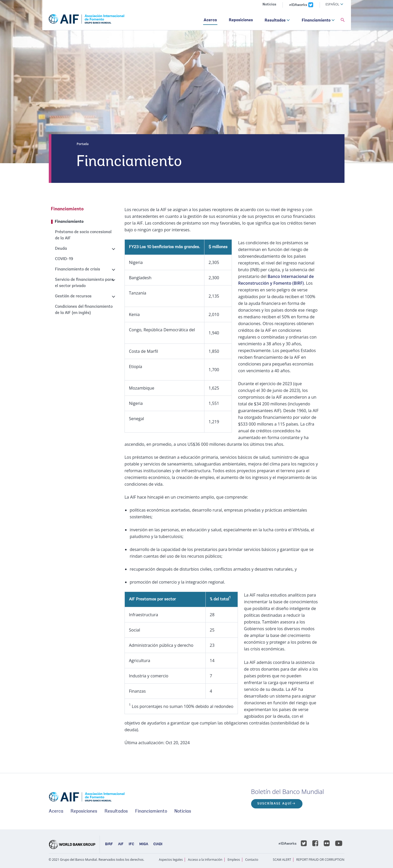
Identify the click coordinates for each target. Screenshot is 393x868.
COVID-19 (64, 259)
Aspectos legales (171, 860)
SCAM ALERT (282, 860)
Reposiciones (241, 20)
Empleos (234, 860)
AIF (121, 844)
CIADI (158, 844)
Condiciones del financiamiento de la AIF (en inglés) (84, 310)
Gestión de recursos (73, 296)
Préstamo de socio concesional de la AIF (83, 235)
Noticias (269, 5)
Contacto (252, 860)
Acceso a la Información (205, 860)
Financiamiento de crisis (78, 269)
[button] (343, 20)
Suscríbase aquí (274, 804)
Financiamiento (316, 20)
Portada (83, 144)
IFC (131, 844)
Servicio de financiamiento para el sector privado (84, 283)
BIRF (109, 844)
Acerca (210, 20)
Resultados (275, 20)
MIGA (144, 844)
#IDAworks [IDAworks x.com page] (298, 5)
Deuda (61, 249)
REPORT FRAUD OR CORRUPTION (320, 860)
